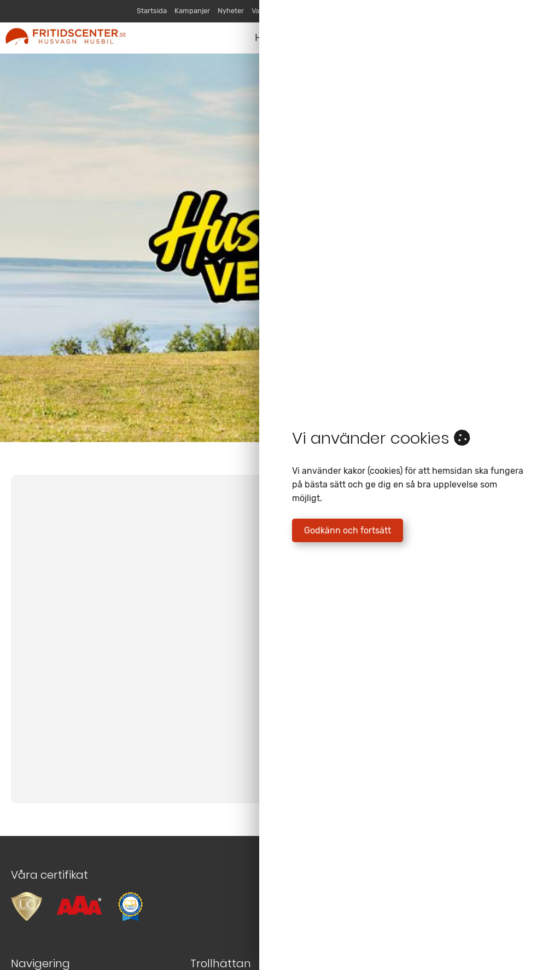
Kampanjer (192, 11)
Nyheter (231, 11)
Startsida (152, 11)
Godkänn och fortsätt (348, 530)
